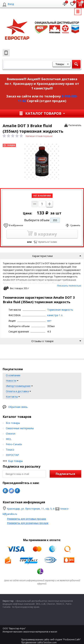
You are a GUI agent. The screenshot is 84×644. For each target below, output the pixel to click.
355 (55, 220)
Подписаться (65, 474)
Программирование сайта (35, 639)
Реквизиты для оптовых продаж (27, 519)
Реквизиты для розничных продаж (28, 523)
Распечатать (75, 125)
